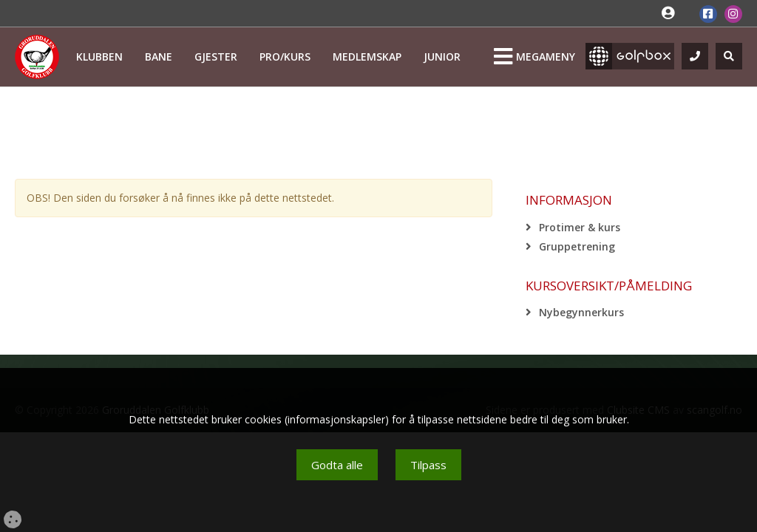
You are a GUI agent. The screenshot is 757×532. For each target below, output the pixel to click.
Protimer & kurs (580, 227)
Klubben (99, 57)
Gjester (216, 57)
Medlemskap (367, 57)
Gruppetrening (577, 246)
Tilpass (428, 465)
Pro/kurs (285, 57)
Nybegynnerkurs (581, 312)
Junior (442, 57)
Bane (159, 57)
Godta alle (337, 465)
